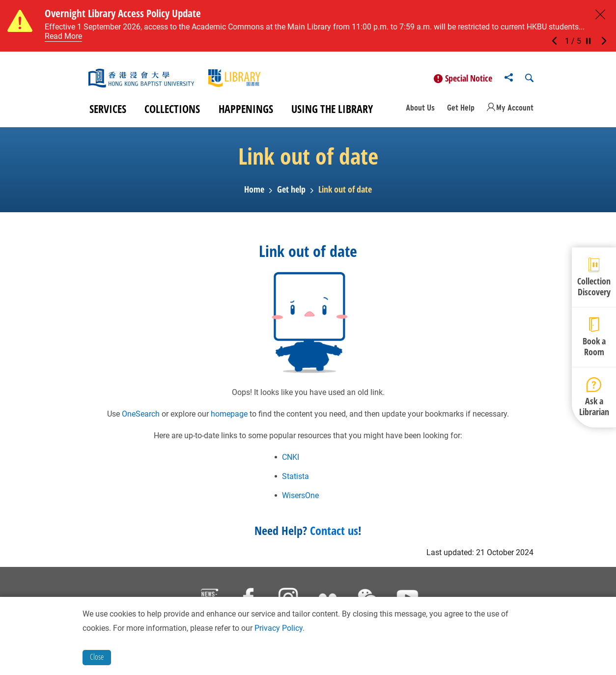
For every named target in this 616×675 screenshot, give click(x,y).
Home (254, 193)
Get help (291, 193)
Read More (63, 36)
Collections (172, 112)
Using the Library (332, 112)
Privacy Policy (279, 628)
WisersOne (300, 499)
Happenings (246, 112)
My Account (515, 111)
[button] (557, 41)
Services (108, 112)
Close (97, 657)
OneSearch (141, 417)
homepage (229, 417)
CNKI (291, 461)
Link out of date (345, 193)
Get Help (461, 111)
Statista (295, 480)
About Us (420, 111)
